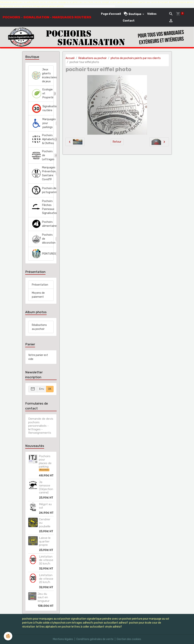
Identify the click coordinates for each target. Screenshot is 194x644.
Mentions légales (63, 639)
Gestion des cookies (129, 639)
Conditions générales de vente (95, 639)
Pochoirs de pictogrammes (43, 190)
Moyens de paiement (38, 295)
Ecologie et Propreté (43, 94)
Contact (129, 21)
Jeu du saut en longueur (44, 597)
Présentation (40, 285)
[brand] (47, 17)
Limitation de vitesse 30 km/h (46, 560)
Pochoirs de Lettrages (43, 155)
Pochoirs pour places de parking (45, 461)
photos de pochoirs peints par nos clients (136, 58)
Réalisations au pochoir (93, 58)
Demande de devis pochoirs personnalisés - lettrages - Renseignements (41, 426)
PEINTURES (43, 254)
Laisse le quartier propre (45, 541)
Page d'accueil (111, 14)
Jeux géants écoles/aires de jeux (43, 75)
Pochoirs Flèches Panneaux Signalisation (43, 207)
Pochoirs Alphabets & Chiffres (43, 139)
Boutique (133, 14)
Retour (117, 142)
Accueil (70, 58)
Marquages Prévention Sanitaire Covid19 (43, 173)
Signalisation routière (43, 108)
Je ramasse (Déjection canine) (46, 487)
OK (50, 389)
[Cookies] (8, 636)
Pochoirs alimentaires (43, 224)
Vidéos (152, 14)
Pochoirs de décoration (43, 239)
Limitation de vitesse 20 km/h (46, 579)
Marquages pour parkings (43, 123)
